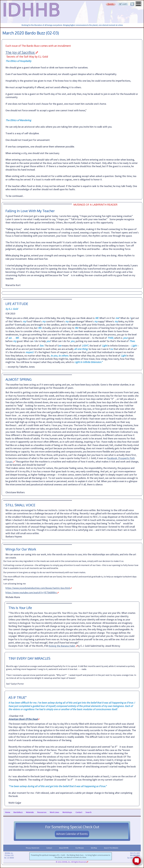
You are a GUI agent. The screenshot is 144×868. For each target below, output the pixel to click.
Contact (79, 812)
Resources (42, 812)
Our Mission (80, 848)
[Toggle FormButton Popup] (137, 861)
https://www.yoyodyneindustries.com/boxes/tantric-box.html (38, 588)
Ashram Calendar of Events (72, 834)
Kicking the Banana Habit (62, 646)
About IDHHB (64, 848)
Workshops (67, 812)
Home (8, 812)
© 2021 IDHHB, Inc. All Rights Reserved (71, 862)
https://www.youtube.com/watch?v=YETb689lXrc (31, 592)
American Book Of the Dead (23, 719)
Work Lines (54, 812)
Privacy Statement (33, 848)
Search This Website (111, 848)
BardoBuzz (18, 812)
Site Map (94, 848)
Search (88, 812)
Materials (30, 812)
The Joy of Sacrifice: (20, 52)
